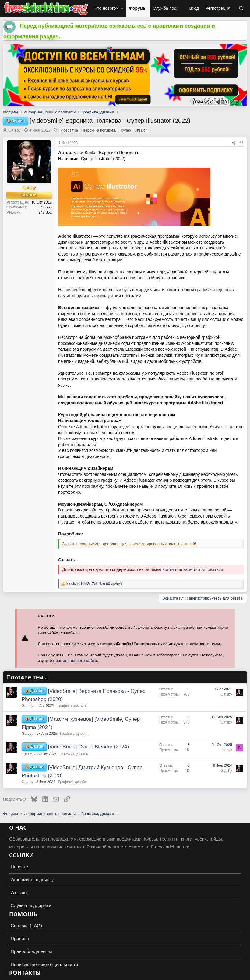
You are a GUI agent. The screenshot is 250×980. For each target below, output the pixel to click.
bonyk (227, 750)
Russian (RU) (19, 974)
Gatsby (14, 130)
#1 (242, 143)
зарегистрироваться (203, 569)
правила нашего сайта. (76, 660)
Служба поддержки (172, 8)
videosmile (69, 130)
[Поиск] (241, 9)
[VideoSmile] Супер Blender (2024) (88, 747)
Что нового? (106, 8)
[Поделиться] (234, 143)
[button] (122, 9)
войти (168, 569)
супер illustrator (134, 130)
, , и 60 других (94, 584)
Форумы (138, 8)
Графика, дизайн (72, 706)
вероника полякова (100, 130)
